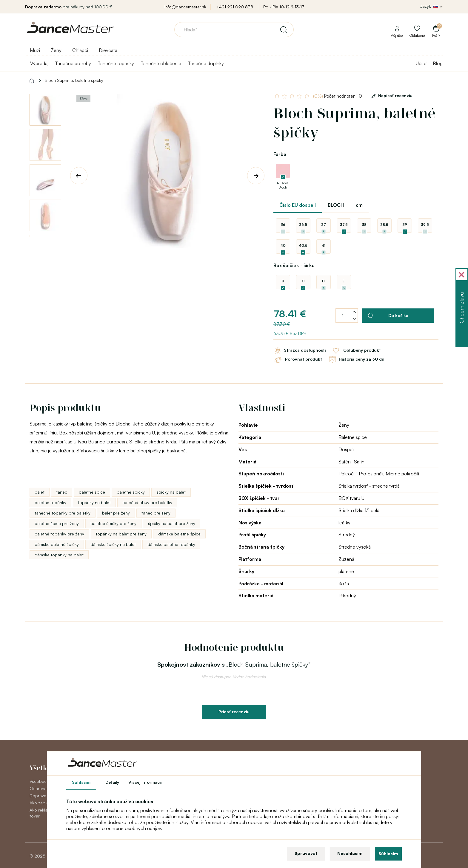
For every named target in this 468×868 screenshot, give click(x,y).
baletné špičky (131, 492)
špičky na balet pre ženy (172, 523)
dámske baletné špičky (57, 544)
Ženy (56, 50)
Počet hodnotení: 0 (338, 96)
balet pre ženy (116, 513)
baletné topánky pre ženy (59, 534)
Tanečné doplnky (206, 63)
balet (40, 492)
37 (324, 225)
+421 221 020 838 (235, 7)
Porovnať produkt (298, 360)
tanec (62, 492)
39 (405, 225)
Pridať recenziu (234, 712)
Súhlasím (388, 854)
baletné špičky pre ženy (113, 523)
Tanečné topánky (116, 63)
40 (283, 245)
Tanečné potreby (73, 63)
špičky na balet (171, 492)
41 (323, 245)
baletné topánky (50, 502)
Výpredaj (39, 63)
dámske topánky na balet (59, 555)
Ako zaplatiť (41, 803)
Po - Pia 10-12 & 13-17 (284, 7)
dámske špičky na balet (113, 544)
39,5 (425, 225)
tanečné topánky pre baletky (63, 513)
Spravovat (306, 853)
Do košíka (388, 316)
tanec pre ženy (156, 513)
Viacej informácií (145, 782)
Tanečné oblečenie (161, 63)
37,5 (344, 225)
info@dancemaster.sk (185, 7)
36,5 (303, 225)
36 (283, 225)
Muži (35, 50)
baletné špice (92, 492)
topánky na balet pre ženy (121, 534)
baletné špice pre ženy (57, 523)
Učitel (422, 63)
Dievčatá (108, 50)
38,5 (384, 225)
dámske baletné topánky (171, 544)
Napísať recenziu (391, 95)
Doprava (38, 796)
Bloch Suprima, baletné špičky (74, 80)
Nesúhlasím (350, 853)
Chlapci (80, 50)
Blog (438, 63)
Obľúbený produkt (356, 351)
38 (364, 225)
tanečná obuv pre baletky (147, 502)
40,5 (303, 245)
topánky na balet (94, 502)
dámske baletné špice (179, 534)
